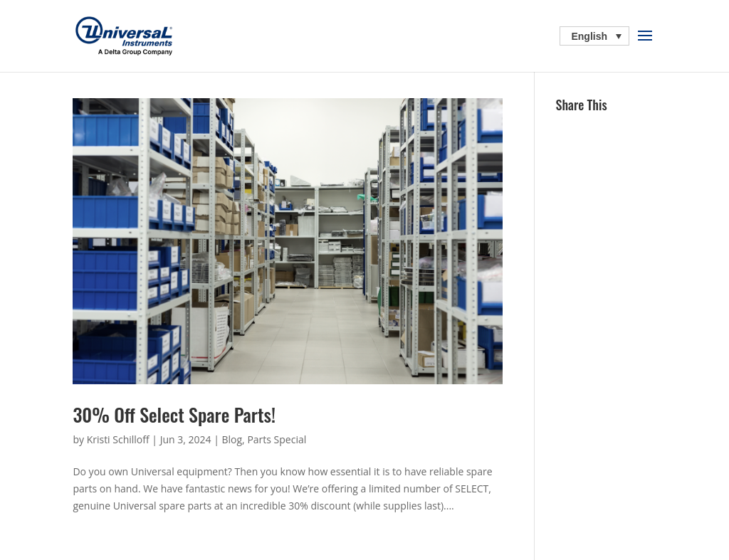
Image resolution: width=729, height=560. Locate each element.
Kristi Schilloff (118, 439)
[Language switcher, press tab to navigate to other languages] (594, 36)
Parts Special (277, 439)
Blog (232, 439)
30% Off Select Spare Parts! (174, 414)
